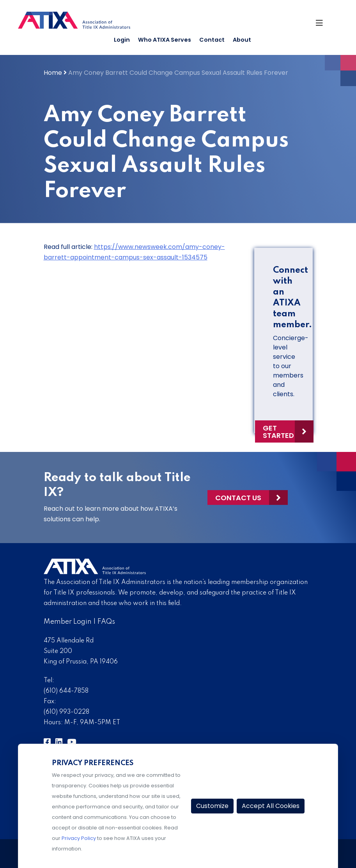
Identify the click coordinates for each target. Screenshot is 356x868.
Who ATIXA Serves (165, 40)
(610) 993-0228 (66, 712)
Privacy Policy (79, 838)
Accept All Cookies (271, 806)
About (242, 40)
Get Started (278, 432)
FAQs (106, 622)
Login (122, 40)
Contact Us (238, 498)
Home (53, 73)
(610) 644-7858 (66, 691)
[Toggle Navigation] (323, 25)
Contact (212, 40)
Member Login (68, 622)
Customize (212, 806)
